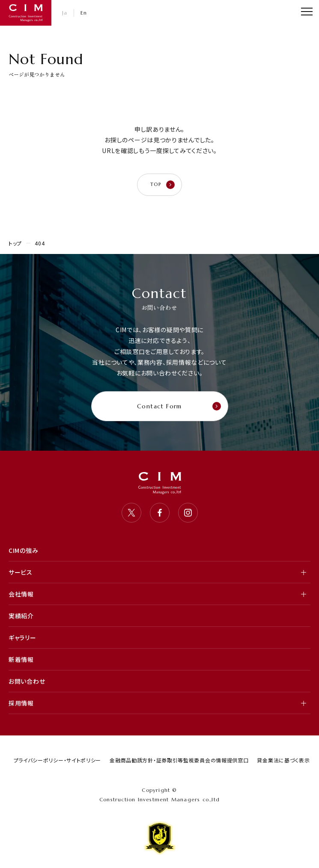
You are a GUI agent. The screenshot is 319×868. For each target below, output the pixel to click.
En (84, 13)
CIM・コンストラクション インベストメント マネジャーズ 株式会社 (26, 13)
